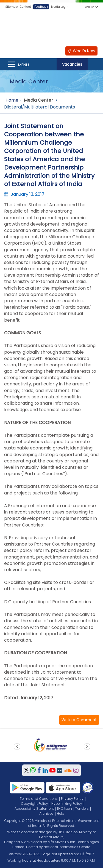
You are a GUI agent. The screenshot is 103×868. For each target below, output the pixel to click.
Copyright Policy (34, 804)
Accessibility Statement (34, 809)
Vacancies (72, 64)
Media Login (60, 7)
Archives (46, 813)
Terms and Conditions (39, 799)
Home (12, 100)
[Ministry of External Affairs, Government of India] (52, 27)
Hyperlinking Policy (67, 804)
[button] (79, 720)
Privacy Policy (72, 799)
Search (95, 64)
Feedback (41, 7)
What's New (81, 51)
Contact (25, 7)
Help (60, 813)
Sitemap (11, 7)
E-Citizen (65, 809)
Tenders (82, 809)
